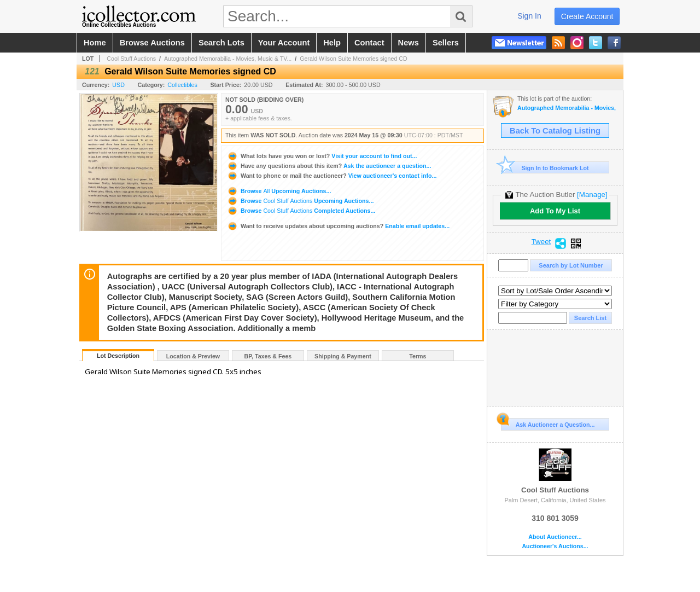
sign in (529, 16)
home (95, 43)
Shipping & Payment (343, 356)
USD (118, 85)
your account (284, 43)
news (409, 43)
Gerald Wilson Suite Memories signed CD (354, 59)
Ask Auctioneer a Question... (548, 423)
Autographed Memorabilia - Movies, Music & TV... (228, 59)
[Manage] (592, 195)
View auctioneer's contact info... (332, 176)
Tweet (541, 242)
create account (587, 16)
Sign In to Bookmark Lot (545, 168)
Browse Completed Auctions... (301, 211)
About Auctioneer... (555, 537)
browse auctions (152, 43)
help (332, 43)
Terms (418, 356)
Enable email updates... (338, 226)
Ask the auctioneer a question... (329, 166)
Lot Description (118, 356)
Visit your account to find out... (322, 156)
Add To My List (555, 211)
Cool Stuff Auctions (131, 59)
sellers (446, 43)
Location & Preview (193, 356)
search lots (221, 43)
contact (369, 43)
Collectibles (182, 85)
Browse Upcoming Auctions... (279, 191)
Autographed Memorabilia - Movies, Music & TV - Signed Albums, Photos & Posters (567, 108)
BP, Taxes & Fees (268, 356)
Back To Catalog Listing (555, 131)
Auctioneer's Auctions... (555, 546)
